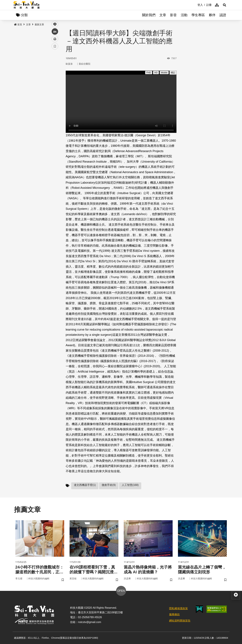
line (54, 78)
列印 (55, 93)
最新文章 (39, 24)
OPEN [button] (121, 591)
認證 (223, 15)
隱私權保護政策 (178, 608)
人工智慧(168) (130, 485)
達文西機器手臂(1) (85, 485)
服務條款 (174, 614)
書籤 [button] (55, 100)
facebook (55, 64)
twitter (55, 71)
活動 (184, 15)
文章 (163, 15)
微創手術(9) (109, 485)
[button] (224, 5)
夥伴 (212, 15)
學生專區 (198, 15)
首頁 (18, 24)
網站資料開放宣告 (180, 621)
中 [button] (55, 86)
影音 (173, 15)
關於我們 (149, 15)
